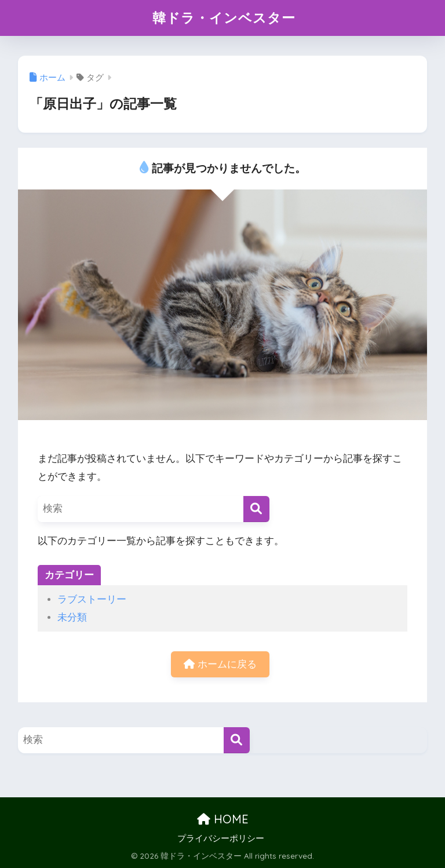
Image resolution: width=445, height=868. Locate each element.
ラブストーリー (92, 599)
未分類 (72, 617)
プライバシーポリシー (221, 838)
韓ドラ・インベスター (224, 18)
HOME (223, 819)
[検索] (256, 509)
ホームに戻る (220, 664)
